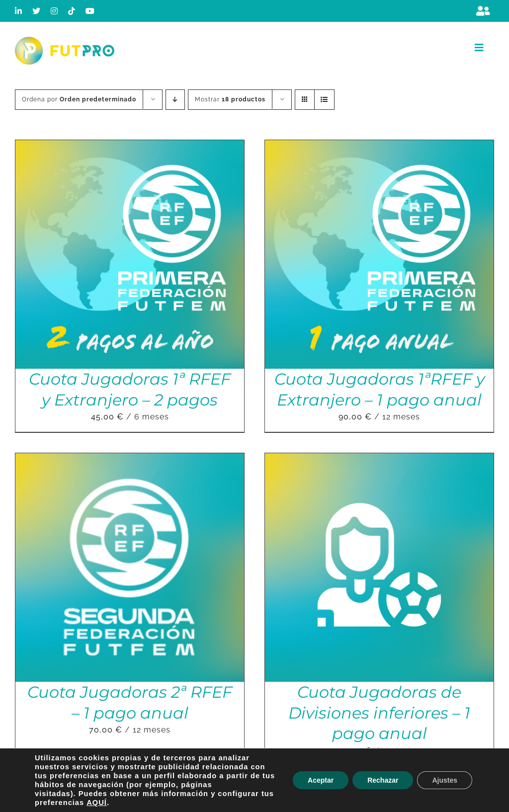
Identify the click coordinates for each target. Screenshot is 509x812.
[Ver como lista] (324, 100)
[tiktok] (72, 11)
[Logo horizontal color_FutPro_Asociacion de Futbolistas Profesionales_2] (65, 41)
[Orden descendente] (175, 100)
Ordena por (79, 99)
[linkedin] (19, 11)
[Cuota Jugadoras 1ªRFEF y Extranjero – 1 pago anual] (379, 147)
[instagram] (54, 11)
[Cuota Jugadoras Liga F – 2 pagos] (379, 794)
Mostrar (230, 99)
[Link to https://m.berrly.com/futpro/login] (483, 11)
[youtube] (90, 11)
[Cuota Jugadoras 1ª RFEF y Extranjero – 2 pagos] (130, 147)
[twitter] (37, 11)
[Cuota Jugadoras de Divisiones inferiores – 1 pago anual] (379, 460)
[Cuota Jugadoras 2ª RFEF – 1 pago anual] (130, 460)
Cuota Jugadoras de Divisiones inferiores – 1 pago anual (379, 713)
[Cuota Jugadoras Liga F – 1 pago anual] (130, 794)
